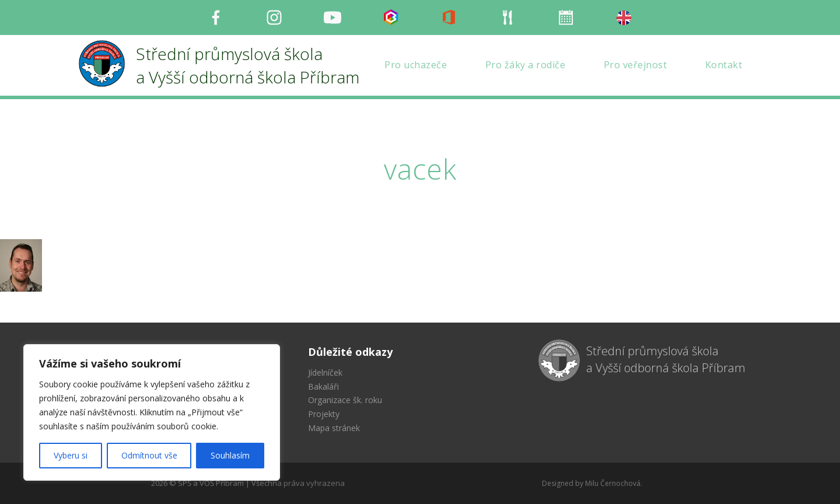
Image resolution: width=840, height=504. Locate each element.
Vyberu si (71, 455)
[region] (152, 412)
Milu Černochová (613, 483)
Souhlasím (230, 455)
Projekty (324, 414)
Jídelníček (325, 372)
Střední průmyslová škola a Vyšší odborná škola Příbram (666, 359)
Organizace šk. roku (345, 400)
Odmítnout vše (149, 455)
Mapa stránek (334, 428)
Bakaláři (323, 386)
